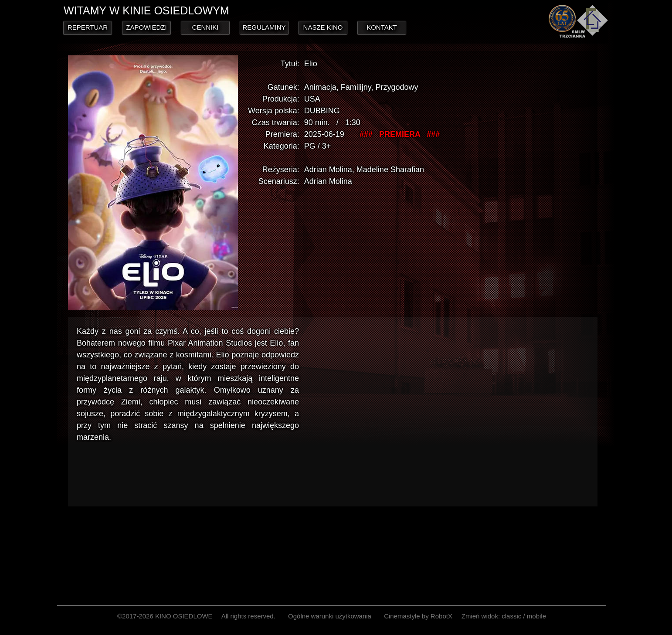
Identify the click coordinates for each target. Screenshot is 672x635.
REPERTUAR (88, 27)
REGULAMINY (264, 27)
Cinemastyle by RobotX (418, 616)
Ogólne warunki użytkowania (330, 616)
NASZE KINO (323, 27)
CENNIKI (205, 27)
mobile (536, 616)
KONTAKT (382, 27)
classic (511, 616)
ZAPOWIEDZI (146, 27)
